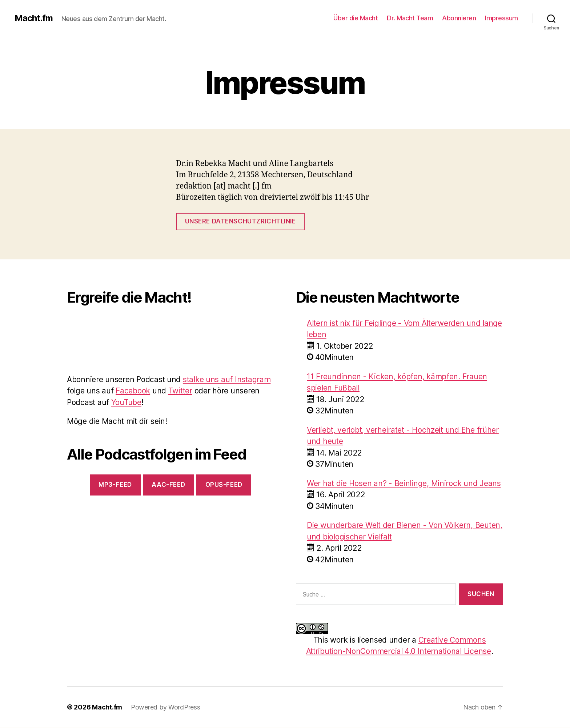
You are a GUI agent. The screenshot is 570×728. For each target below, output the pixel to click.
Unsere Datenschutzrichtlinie (240, 221)
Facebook (133, 391)
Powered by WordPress (166, 707)
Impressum (501, 18)
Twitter (180, 391)
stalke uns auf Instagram (227, 379)
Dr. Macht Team (410, 18)
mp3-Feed (115, 485)
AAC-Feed (168, 485)
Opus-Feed (224, 485)
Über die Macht (356, 18)
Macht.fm (34, 18)
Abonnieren (459, 18)
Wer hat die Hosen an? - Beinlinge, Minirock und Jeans (404, 483)
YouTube (126, 402)
